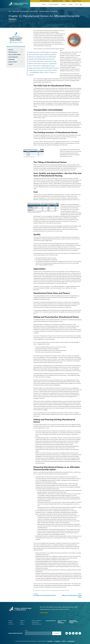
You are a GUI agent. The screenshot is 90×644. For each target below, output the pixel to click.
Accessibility (57, 641)
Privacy (64, 641)
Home (10, 11)
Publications (11, 59)
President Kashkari (36, 624)
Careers (67, 1)
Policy (77, 5)
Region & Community (54, 5)
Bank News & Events (57, 1)
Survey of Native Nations (15, 55)
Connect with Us (76, 1)
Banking (71, 5)
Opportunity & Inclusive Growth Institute (74, 622)
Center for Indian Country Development (21, 11)
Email (26, 631)
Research (64, 5)
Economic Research (51, 621)
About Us (44, 5)
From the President (45, 1)
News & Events (35, 622)
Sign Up (57, 633)
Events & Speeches (13, 57)
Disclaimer (50, 641)
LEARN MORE (44, 613)
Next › (72, 595)
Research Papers (13, 62)
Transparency (71, 641)
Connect (10, 64)
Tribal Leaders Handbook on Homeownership (48, 11)
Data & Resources (34, 11)
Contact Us (11, 624)
